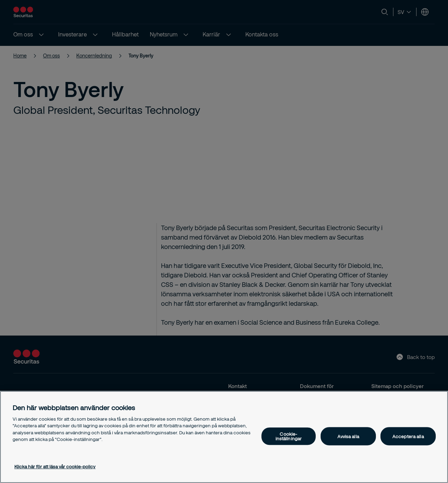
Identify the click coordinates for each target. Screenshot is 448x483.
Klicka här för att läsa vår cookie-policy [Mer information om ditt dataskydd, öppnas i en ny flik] (55, 467)
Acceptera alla (408, 436)
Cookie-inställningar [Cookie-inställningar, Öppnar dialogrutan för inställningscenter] (289, 436)
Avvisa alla (348, 436)
